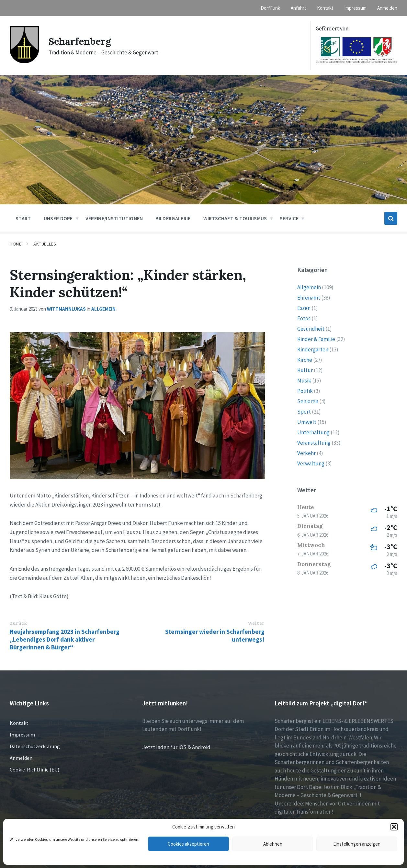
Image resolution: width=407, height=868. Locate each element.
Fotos (304, 318)
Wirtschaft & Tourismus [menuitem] (235, 218)
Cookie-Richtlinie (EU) (34, 770)
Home (16, 244)
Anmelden (21, 758)
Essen (304, 308)
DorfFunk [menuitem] (270, 8)
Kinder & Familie (316, 339)
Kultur (305, 370)
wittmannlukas (66, 309)
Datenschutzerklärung (35, 746)
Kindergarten (313, 349)
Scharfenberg (80, 41)
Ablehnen (273, 844)
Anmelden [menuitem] (387, 8)
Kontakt (19, 723)
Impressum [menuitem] (355, 8)
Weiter (256, 623)
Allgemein (103, 309)
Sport (304, 412)
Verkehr (306, 453)
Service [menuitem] (289, 218)
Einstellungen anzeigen (357, 844)
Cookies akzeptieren (188, 844)
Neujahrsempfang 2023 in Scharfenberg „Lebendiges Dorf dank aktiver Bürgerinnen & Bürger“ (65, 639)
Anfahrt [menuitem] (299, 8)
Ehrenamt (309, 298)
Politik (305, 391)
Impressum (22, 735)
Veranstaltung (314, 443)
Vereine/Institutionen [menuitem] (114, 218)
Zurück (18, 623)
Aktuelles (45, 244)
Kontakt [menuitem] (325, 8)
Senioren (308, 401)
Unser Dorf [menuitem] (58, 218)
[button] (394, 827)
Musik (304, 381)
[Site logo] (24, 61)
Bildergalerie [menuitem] (173, 218)
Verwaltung (311, 463)
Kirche (305, 360)
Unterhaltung (313, 432)
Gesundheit (311, 329)
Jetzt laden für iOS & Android (176, 747)
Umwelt (307, 422)
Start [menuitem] (23, 218)
